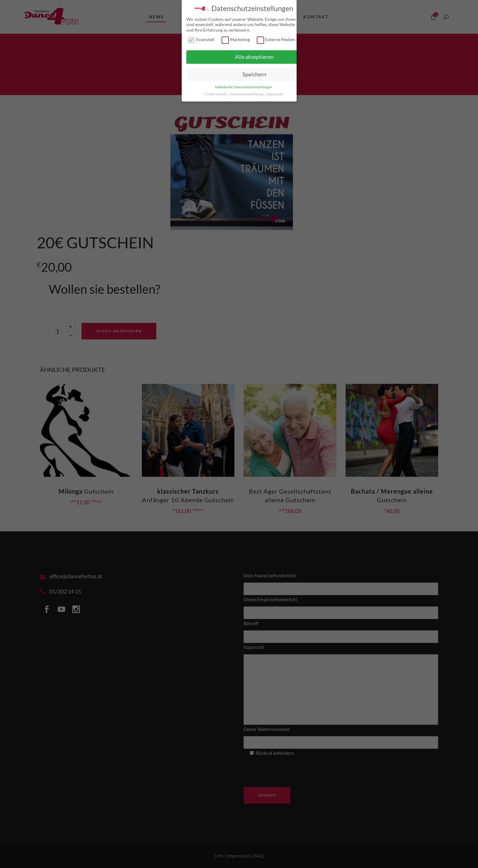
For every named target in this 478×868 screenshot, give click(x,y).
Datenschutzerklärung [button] (247, 93)
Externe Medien (276, 38)
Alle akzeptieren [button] (254, 56)
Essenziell (201, 38)
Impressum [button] (275, 93)
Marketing (236, 38)
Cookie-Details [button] (216, 93)
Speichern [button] (254, 73)
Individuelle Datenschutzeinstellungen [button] (244, 86)
